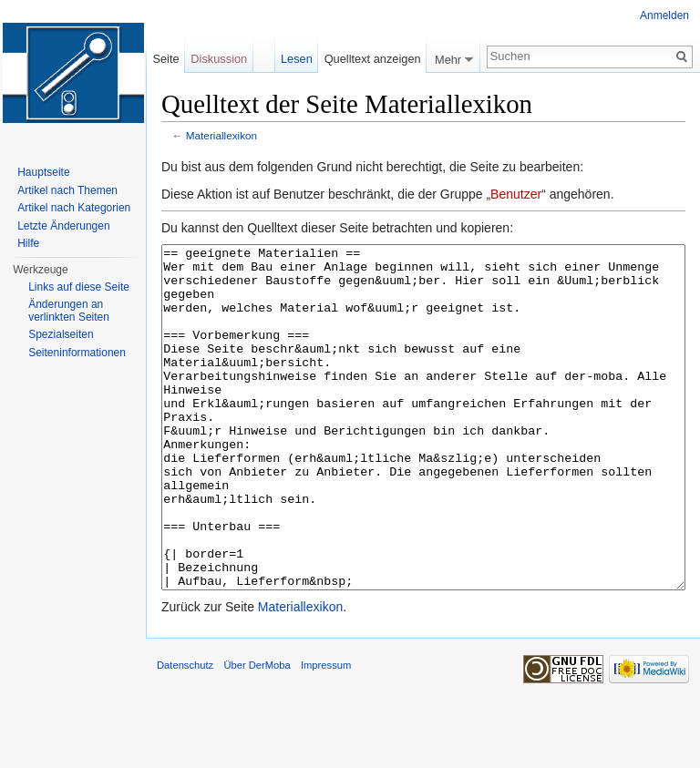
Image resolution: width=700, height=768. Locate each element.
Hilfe (28, 243)
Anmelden (664, 15)
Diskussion (219, 59)
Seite (165, 59)
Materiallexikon (221, 135)
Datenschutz (185, 733)
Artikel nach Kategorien (74, 208)
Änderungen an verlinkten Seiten (69, 311)
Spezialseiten (61, 334)
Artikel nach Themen (67, 190)
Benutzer (516, 194)
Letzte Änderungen (63, 226)
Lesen (297, 59)
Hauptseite (43, 172)
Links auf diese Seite (79, 287)
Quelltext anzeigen (373, 59)
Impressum (326, 733)
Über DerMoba (257, 733)
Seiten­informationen (77, 353)
